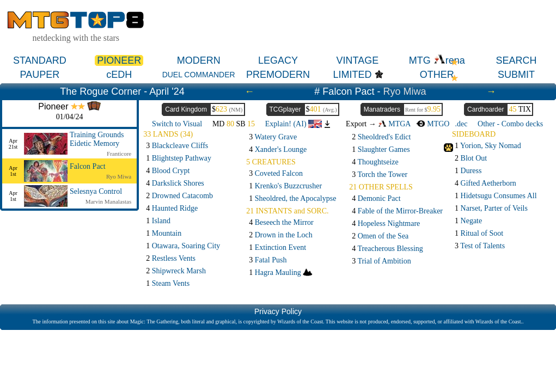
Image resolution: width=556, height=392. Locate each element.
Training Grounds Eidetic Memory (97, 139)
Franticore (119, 154)
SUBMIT (516, 75)
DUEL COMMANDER (199, 75)
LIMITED (353, 75)
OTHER (437, 75)
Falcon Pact (88, 166)
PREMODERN (278, 75)
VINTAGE (358, 60)
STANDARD (40, 60)
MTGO (433, 124)
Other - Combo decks (510, 124)
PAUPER (40, 75)
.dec (461, 124)
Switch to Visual (177, 124)
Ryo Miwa (404, 91)
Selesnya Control (96, 191)
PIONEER (119, 60)
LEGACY (278, 60)
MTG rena (437, 60)
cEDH (119, 75)
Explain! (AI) (294, 124)
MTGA (394, 124)
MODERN (199, 60)
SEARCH (517, 60)
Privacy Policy (278, 311)
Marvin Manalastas (109, 201)
